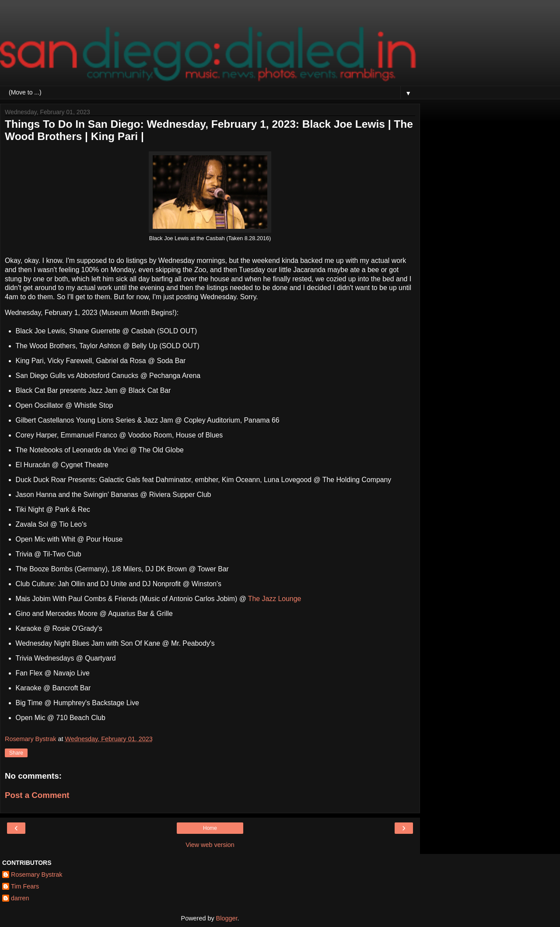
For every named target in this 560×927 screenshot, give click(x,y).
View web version (210, 845)
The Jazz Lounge (275, 599)
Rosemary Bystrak (37, 875)
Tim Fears (25, 886)
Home (210, 828)
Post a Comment (37, 795)
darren (20, 898)
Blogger (227, 918)
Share (16, 753)
